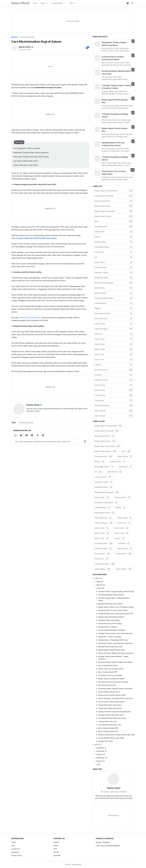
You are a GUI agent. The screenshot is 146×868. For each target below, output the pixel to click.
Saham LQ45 (114, 339)
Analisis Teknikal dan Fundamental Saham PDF (116, 614)
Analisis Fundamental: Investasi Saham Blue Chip (116, 735)
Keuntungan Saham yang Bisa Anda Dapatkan (115, 643)
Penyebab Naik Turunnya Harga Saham (113, 610)
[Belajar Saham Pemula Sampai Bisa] (97, 101)
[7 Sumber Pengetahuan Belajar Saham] (97, 115)
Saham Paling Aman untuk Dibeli (25, 165)
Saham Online (114, 349)
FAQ (13, 846)
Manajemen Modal (114, 278)
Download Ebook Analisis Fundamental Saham (115, 662)
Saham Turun (114, 359)
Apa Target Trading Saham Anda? (25, 161)
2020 (98, 578)
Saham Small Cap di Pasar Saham (111, 669)
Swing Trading (114, 385)
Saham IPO (114, 334)
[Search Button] (132, 3)
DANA (56, 846)
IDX (114, 257)
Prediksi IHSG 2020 (105, 741)
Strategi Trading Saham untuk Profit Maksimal (115, 633)
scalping (114, 365)
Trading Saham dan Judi (107, 721)
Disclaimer (15, 852)
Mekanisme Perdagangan (114, 283)
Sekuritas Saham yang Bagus (109, 620)
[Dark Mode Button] (128, 3)
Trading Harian (114, 395)
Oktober (101, 754)
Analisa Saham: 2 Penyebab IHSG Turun (113, 640)
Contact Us (16, 849)
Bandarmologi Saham (114, 201)
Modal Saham (114, 288)
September (102, 758)
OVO (55, 849)
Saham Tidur (114, 354)
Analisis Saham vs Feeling (108, 627)
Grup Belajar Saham (114, 247)
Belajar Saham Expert (114, 206)
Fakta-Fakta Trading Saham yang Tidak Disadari (31, 157)
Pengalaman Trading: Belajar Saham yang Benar (31, 152)
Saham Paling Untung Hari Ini (109, 692)
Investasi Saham (114, 267)
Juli (98, 764)
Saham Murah (114, 344)
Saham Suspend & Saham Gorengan (112, 630)
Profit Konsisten (114, 303)
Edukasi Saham (114, 242)
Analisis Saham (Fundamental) (114, 191)
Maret (100, 582)
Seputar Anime (114, 788)
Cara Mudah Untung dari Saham (110, 675)
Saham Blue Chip (114, 319)
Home (35, 3)
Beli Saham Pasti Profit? (107, 685)
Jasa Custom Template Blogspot (108, 846)
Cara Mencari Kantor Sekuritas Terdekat (113, 682)
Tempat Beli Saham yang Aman (110, 705)
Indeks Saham (114, 262)
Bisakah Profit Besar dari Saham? (111, 604)
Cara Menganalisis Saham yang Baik (27, 148)
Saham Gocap (114, 324)
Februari (101, 585)
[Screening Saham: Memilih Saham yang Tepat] (97, 73)
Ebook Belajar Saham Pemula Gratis (111, 650)
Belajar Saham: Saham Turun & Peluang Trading (116, 607)
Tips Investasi (114, 390)
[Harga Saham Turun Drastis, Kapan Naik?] (97, 173)
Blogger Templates (103, 842)
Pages (43, 3)
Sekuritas (114, 375)
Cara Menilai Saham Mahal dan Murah (112, 718)
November (101, 751)
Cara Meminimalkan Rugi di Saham (111, 595)
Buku (114, 221)
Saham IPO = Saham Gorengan (110, 637)
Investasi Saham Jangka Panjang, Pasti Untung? (116, 591)
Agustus (101, 761)
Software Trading (114, 380)
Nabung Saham (114, 293)
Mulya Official (20, 3)
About (14, 842)
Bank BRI (57, 855)
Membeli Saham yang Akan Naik (110, 647)
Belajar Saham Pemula (114, 216)
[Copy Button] (85, 442)
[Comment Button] (87, 48)
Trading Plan (114, 400)
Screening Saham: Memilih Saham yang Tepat (115, 688)
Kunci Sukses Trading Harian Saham (112, 702)
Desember (101, 748)
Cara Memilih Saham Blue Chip (110, 725)
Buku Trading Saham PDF (108, 672)
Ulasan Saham (114, 416)
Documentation (57, 3)
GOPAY (56, 852)
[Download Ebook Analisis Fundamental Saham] (97, 58)
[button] (16, 435)
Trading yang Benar (26, 423)
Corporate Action (114, 226)
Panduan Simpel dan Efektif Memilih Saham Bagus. (37, 238)
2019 (98, 745)
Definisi (114, 237)
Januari (100, 588)
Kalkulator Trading (114, 272)
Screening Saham (114, 370)
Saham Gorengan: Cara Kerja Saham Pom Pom (115, 698)
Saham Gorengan (114, 329)
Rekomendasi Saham (114, 313)
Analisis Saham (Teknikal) (114, 196)
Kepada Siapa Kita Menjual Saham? (111, 617)
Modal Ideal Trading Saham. (30, 318)
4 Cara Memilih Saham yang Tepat (111, 738)
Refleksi (114, 308)
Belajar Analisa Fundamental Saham (111, 679)
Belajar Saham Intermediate (114, 211)
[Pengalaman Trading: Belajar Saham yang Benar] (97, 44)
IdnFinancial (114, 252)
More (71, 3)
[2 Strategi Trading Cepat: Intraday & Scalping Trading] (97, 87)
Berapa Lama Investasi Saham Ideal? (112, 695)
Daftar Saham (114, 232)
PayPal (56, 842)
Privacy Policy (17, 855)
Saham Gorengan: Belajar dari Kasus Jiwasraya (116, 653)
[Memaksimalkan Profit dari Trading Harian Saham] (97, 144)
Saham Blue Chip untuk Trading (110, 623)
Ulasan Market (114, 411)
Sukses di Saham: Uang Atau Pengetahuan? (115, 712)
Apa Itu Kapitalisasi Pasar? (108, 665)
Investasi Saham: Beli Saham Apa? (111, 715)
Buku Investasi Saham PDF (108, 728)
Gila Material (77, 865)
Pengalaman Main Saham (114, 298)
